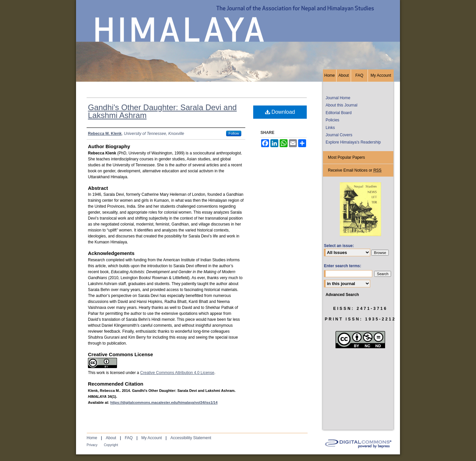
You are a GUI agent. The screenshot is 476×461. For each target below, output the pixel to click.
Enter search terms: (343, 266)
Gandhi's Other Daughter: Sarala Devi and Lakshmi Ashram (162, 111)
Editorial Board (339, 113)
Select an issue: (339, 246)
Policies (332, 120)
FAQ (129, 438)
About (111, 438)
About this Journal (341, 105)
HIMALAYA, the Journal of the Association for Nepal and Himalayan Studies (238, 35)
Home (92, 438)
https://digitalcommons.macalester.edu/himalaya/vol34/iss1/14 (164, 402)
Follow (234, 133)
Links (330, 128)
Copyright (111, 445)
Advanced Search (342, 295)
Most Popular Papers (346, 157)
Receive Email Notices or (355, 170)
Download (280, 112)
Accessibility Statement (191, 438)
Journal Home (338, 98)
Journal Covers (339, 135)
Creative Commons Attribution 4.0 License (177, 373)
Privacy (92, 445)
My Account (151, 438)
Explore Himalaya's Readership (353, 142)
